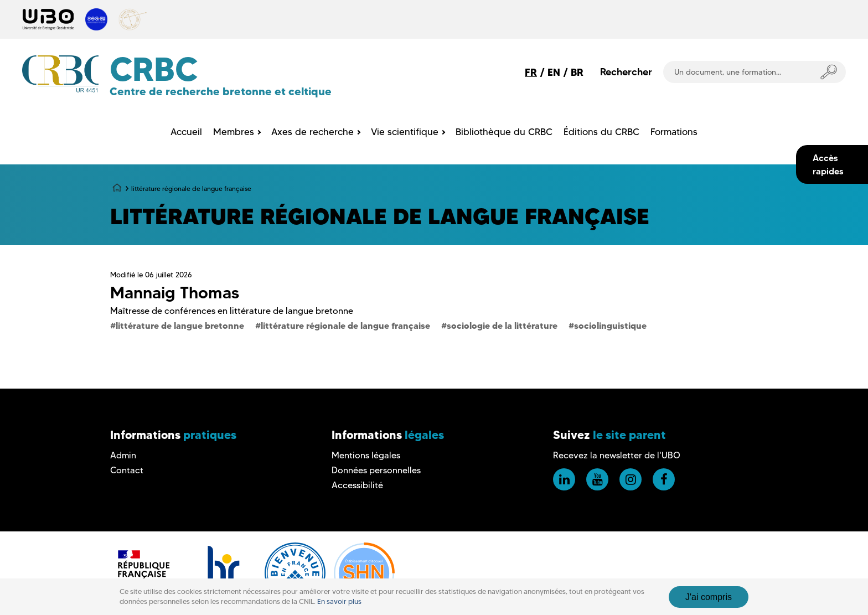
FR (531, 72)
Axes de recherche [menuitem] (312, 132)
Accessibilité (357, 485)
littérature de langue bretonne (180, 325)
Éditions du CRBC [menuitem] (601, 132)
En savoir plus (339, 609)
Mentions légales (366, 455)
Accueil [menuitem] (186, 132)
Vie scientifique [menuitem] (405, 132)
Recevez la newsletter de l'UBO (617, 455)
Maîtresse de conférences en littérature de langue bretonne (232, 311)
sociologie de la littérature (502, 325)
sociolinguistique (610, 325)
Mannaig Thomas (175, 293)
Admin (123, 455)
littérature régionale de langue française (345, 325)
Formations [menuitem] (674, 132)
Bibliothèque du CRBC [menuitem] (504, 132)
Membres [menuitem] (234, 132)
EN (554, 72)
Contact (127, 470)
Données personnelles (376, 470)
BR (577, 72)
